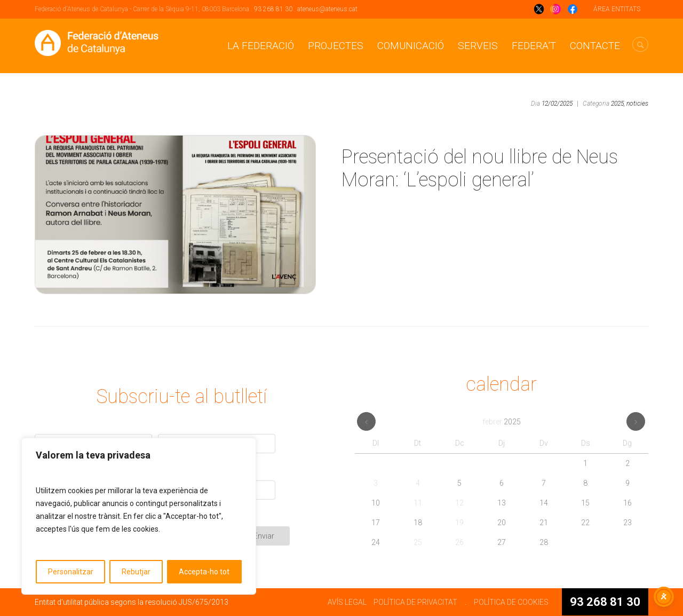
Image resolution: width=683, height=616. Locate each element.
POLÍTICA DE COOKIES (511, 602)
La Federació (261, 46)
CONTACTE (595, 46)
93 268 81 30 (273, 9)
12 (459, 503)
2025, (618, 104)
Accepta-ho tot (204, 572)
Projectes (336, 46)
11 (418, 503)
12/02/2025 (557, 104)
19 (459, 523)
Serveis (478, 46)
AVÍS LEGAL (347, 602)
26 (459, 542)
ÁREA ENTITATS (617, 9)
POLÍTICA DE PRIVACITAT (415, 602)
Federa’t (534, 46)
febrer (502, 422)
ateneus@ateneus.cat (327, 9)
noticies (637, 104)
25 (418, 542)
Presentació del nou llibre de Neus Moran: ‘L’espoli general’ (480, 168)
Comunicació (411, 46)
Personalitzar (71, 572)
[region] (139, 516)
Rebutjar (136, 572)
